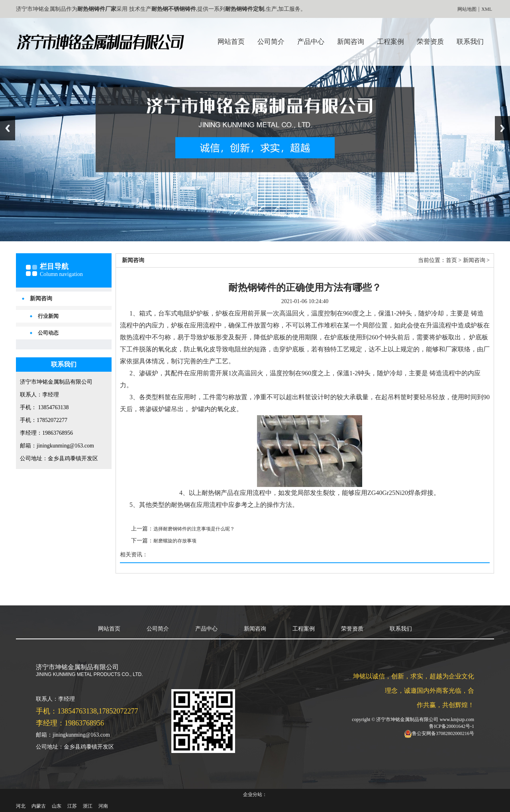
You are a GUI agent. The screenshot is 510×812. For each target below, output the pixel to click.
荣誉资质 (430, 42)
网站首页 (231, 42)
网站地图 (467, 9)
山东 (57, 806)
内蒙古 (39, 806)
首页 (451, 260)
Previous (8, 128)
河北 (21, 806)
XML (487, 9)
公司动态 (48, 333)
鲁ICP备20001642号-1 (452, 726)
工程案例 (390, 42)
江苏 (72, 806)
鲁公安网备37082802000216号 (443, 733)
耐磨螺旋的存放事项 (175, 541)
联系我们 (470, 42)
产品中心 (311, 42)
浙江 (88, 806)
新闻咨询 (351, 42)
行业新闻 (48, 316)
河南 (103, 806)
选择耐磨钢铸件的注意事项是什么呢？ (194, 529)
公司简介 (271, 42)
